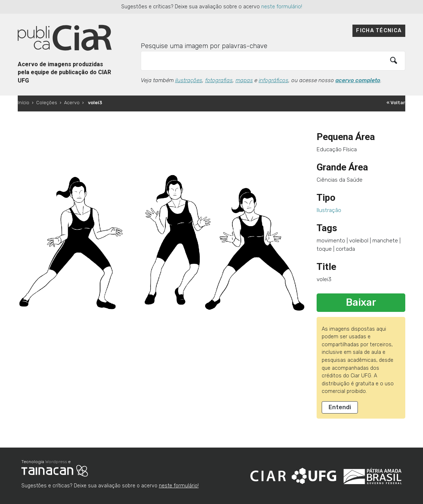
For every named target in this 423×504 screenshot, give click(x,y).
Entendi (340, 407)
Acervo (72, 103)
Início (24, 103)
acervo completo (358, 80)
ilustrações (189, 80)
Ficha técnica (379, 31)
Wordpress (56, 462)
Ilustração (329, 210)
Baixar (361, 302)
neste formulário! (282, 7)
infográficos (274, 80)
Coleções (47, 103)
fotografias (219, 80)
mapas (244, 80)
